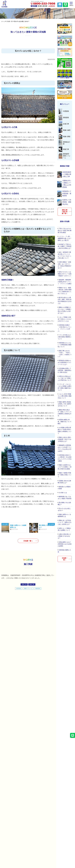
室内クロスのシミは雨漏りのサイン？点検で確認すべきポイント (65, 273)
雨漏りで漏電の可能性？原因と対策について (65, 474)
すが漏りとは (63, 492)
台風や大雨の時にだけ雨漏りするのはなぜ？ (64, 535)
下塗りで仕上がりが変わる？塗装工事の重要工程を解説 (65, 230)
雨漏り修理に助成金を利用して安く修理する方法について (65, 403)
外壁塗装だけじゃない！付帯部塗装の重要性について (65, 344)
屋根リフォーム (28, 588)
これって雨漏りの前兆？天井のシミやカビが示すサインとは (65, 318)
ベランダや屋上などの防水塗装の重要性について (65, 336)
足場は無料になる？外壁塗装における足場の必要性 (65, 543)
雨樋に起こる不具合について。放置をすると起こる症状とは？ (65, 522)
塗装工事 (24, 584)
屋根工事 (32, 584)
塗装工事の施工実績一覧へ (65, 211)
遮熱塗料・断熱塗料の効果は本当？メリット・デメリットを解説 (65, 281)
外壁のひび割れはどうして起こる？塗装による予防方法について (65, 377)
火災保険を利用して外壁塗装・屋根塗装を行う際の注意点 (65, 370)
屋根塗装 (38, 588)
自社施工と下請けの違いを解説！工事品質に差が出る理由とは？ (65, 245)
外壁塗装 (19, 588)
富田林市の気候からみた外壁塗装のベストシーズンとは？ (65, 362)
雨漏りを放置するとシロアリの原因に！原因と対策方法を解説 (65, 466)
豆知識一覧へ (28, 541)
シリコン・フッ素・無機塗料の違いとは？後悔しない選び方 (65, 238)
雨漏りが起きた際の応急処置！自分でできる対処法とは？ (65, 439)
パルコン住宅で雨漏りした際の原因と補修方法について (65, 395)
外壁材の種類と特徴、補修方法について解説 (65, 421)
